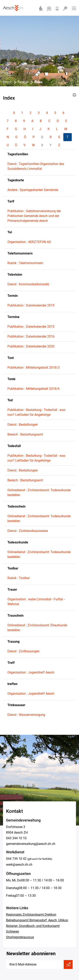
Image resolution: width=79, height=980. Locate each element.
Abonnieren (68, 964)
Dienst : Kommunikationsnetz (28, 284)
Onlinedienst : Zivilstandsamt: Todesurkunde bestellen (39, 493)
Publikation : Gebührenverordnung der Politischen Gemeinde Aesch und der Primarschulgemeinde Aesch (34, 216)
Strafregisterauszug (20, 937)
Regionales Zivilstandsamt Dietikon (31, 915)
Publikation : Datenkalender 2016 (31, 336)
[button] (74, 95)
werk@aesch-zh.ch (19, 865)
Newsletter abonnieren (31, 954)
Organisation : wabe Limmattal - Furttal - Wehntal (36, 602)
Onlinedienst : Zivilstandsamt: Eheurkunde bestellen (37, 628)
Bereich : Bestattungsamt (25, 434)
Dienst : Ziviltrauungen (23, 651)
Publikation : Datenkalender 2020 (31, 346)
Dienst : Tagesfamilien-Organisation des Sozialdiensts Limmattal (36, 166)
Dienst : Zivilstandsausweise (28, 531)
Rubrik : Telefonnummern (25, 263)
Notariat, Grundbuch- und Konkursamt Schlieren (33, 929)
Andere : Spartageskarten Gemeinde (33, 190)
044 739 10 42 (16, 859)
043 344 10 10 (16, 838)
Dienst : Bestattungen (23, 425)
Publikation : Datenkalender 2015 (31, 305)
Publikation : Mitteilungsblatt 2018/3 (33, 367)
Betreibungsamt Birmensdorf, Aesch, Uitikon (37, 920)
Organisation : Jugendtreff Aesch (31, 672)
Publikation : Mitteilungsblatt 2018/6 (33, 389)
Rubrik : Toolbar (19, 578)
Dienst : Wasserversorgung (26, 715)
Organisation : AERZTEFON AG (29, 242)
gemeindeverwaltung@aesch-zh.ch (31, 844)
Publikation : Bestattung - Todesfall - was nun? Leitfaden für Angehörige (36, 412)
